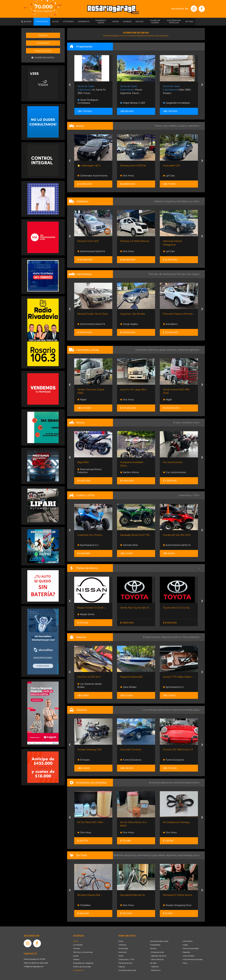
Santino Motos (129, 472)
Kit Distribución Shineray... (177, 822)
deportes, (172, 855)
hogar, (154, 855)
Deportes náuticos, (172, 637)
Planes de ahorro (125, 963)
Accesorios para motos (186, 783)
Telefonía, (119, 855)
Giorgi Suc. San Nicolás (133, 314)
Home (76, 941)
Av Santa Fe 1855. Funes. (92, 90)
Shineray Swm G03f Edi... (134, 166)
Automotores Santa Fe (91, 251)
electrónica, (131, 855)
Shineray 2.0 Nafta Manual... (135, 241)
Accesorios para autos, (161, 783)
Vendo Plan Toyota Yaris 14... (135, 608)
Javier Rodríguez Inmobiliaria (88, 101)
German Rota (129, 545)
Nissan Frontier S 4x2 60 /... (92, 608)
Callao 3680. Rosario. (177, 90)
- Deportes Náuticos (158, 956)
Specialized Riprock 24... (133, 895)
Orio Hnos (127, 176)
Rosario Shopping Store (177, 905)
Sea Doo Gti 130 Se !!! (89, 677)
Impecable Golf (171, 166)
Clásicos (122, 967)
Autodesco (170, 324)
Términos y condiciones (83, 952)
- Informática (187, 941)
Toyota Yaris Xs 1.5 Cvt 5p (176, 608)
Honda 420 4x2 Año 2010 (177, 535)
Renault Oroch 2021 (88, 241)
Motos (121, 956)
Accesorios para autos (127, 970)
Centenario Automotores (92, 176)
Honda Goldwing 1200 (90, 750)
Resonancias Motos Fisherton (89, 471)
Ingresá (43, 35)
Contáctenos (78, 970)
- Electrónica (155, 970)
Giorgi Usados (129, 324)
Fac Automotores (173, 462)
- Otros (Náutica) (157, 959)
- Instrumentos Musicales (192, 959)
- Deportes (186, 952)
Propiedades (155, 945)
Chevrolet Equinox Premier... (178, 314)
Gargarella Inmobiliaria (176, 103)
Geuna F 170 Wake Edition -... (179, 677)
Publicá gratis (43, 51)
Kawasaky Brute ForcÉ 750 (135, 535)
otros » (196, 855)
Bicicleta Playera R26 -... (90, 895)
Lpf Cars (169, 176)
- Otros (184, 963)
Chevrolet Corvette (131, 750)
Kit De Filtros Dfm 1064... (91, 822)
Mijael (82, 400)
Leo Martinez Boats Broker (89, 685)
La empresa (78, 945)
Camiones (122, 952)
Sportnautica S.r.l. (88, 545)
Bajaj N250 (83, 462)
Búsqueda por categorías (83, 963)
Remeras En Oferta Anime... (178, 895)
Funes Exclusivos (131, 760)
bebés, (162, 855)
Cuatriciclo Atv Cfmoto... (90, 535)
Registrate (43, 43)
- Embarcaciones (157, 952)
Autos (121, 941)
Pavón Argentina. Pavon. (131, 90)
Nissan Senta (86, 614)
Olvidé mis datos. (43, 58)
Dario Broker (128, 687)
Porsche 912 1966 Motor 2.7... (179, 750)
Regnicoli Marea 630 (131, 677)
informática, (144, 855)
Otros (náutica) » (191, 637)
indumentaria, (185, 855)
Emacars (84, 760)
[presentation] (70, 85)
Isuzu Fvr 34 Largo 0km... (134, 390)
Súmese (76, 948)
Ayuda (76, 956)
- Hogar (185, 945)
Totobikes (84, 905)
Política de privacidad (82, 967)
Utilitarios (122, 945)
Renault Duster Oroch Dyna (93, 314)
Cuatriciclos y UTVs (126, 959)
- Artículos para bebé (190, 948)
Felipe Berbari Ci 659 (133, 103)
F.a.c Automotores (174, 472)
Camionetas (123, 948)
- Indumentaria (188, 956)
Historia (76, 959)
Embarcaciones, (152, 637)
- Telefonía (154, 967)
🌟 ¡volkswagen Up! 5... (89, 166)
